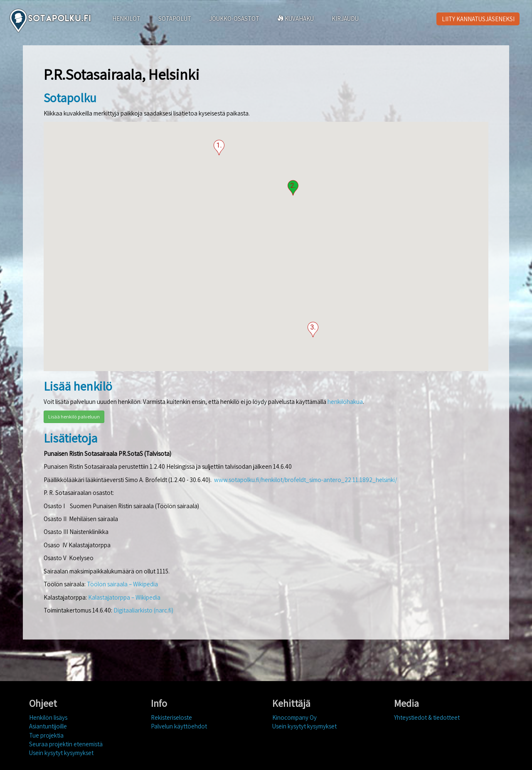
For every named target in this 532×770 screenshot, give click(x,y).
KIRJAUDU (345, 18)
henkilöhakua (345, 402)
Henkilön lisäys (48, 717)
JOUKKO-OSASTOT (234, 18)
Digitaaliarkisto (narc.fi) (143, 610)
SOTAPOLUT (175, 18)
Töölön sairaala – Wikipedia (122, 584)
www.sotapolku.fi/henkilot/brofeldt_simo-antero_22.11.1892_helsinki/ (305, 480)
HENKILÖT (126, 18)
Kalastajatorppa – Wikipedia (124, 597)
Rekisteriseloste (171, 717)
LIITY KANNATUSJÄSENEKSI (478, 19)
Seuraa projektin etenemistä (66, 744)
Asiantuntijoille (48, 726)
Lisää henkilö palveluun (74, 417)
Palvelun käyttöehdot (179, 726)
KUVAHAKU (296, 18)
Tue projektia (46, 735)
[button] (219, 148)
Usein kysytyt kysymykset (61, 753)
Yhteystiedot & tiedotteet (427, 717)
